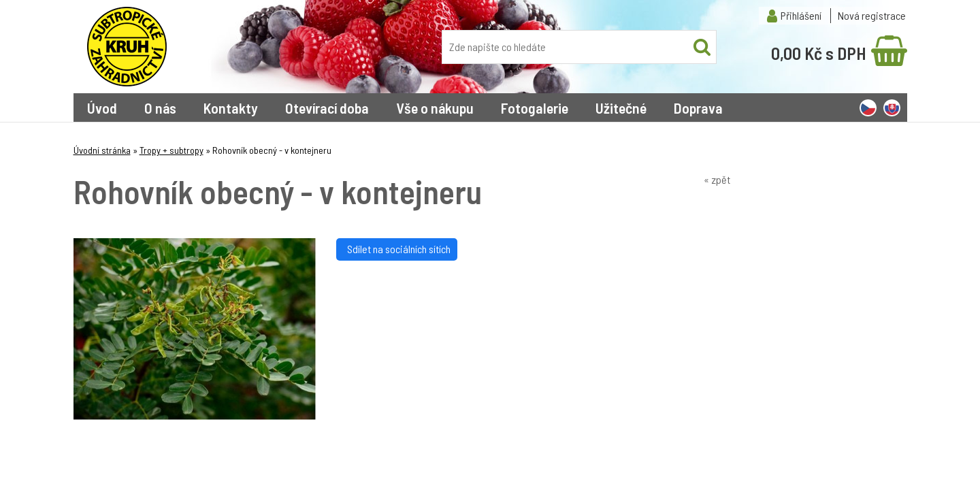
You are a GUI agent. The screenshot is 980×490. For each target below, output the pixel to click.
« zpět (717, 179)
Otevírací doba (327, 108)
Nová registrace (872, 15)
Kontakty (231, 108)
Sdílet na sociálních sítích (397, 249)
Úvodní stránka (102, 150)
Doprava (698, 108)
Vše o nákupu (435, 108)
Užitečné (621, 108)
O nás (160, 108)
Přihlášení (801, 15)
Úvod (102, 108)
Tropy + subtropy (171, 150)
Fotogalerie (535, 108)
